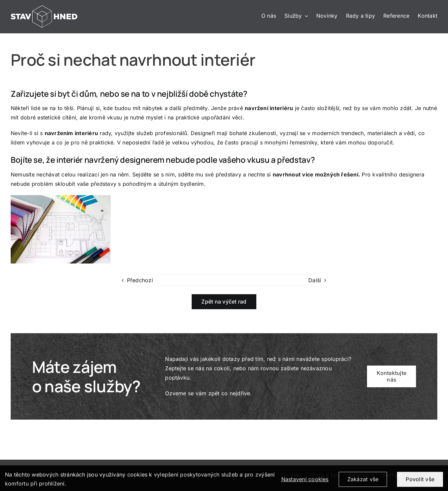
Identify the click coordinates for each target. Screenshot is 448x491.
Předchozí (140, 280)
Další (315, 280)
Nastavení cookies (305, 482)
